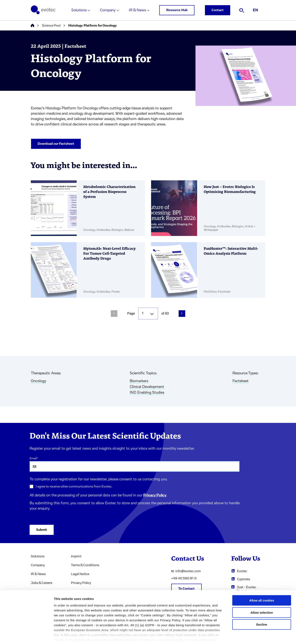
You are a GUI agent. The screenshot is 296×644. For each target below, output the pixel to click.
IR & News (137, 10)
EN (255, 10)
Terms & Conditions (85, 565)
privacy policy (174, 620)
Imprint (76, 556)
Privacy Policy (155, 495)
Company (108, 10)
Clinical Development (147, 387)
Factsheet (240, 381)
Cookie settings (218, 636)
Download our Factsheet (56, 144)
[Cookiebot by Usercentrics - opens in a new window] (27, 636)
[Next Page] (182, 314)
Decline (262, 605)
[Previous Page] (114, 314)
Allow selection (262, 592)
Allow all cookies (262, 580)
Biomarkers (139, 381)
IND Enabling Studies (147, 393)
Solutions (79, 10)
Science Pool (51, 26)
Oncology (39, 381)
